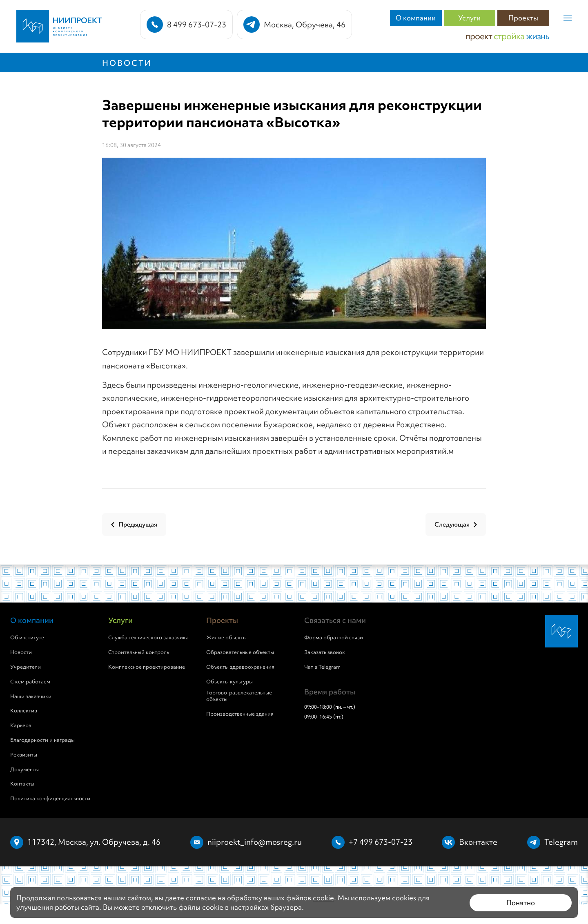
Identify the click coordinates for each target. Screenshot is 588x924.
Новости (127, 63)
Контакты (22, 784)
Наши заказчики (31, 696)
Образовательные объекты (240, 652)
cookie (323, 898)
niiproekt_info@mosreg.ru (255, 842)
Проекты (523, 18)
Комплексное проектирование (147, 667)
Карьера (21, 725)
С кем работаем (30, 682)
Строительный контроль (139, 652)
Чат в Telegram (322, 667)
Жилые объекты (226, 638)
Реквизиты (24, 755)
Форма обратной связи (334, 638)
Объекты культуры (229, 682)
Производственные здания (240, 714)
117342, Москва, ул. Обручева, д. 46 (94, 842)
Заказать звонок (325, 652)
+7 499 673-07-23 (381, 842)
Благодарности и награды (42, 740)
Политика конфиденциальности (50, 799)
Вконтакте (478, 842)
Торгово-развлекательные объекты (239, 696)
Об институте (27, 638)
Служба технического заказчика (148, 638)
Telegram (561, 842)
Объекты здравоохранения (240, 667)
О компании (416, 18)
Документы (24, 770)
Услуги (469, 18)
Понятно (521, 903)
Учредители (26, 667)
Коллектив (24, 711)
